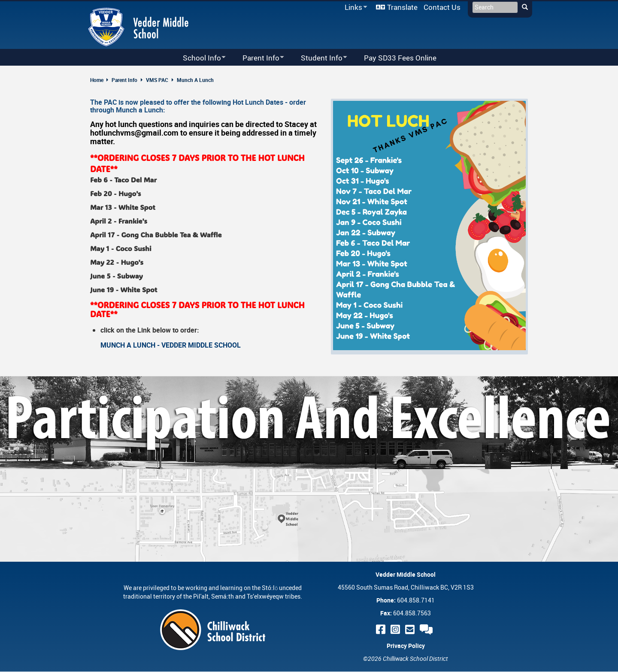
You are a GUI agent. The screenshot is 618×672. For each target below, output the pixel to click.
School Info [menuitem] (199, 58)
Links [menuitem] (354, 8)
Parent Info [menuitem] (258, 58)
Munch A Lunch (195, 80)
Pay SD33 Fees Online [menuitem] (400, 58)
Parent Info (124, 80)
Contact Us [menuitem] (442, 7)
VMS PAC (157, 80)
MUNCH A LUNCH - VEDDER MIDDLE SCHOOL (171, 345)
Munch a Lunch (139, 110)
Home (97, 80)
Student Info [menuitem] (318, 58)
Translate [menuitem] (402, 7)
